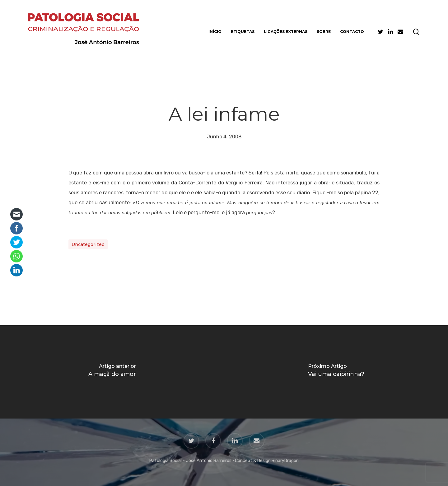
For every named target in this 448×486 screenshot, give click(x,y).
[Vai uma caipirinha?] (336, 372)
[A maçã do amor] (112, 372)
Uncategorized (88, 244)
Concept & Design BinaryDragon (267, 461)
